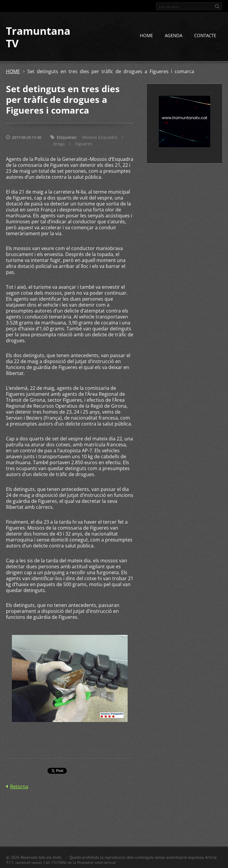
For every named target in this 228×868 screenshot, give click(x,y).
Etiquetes (66, 137)
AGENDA (174, 35)
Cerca (217, 6)
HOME (146, 35)
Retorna (19, 787)
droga (59, 144)
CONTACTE (205, 35)
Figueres (84, 144)
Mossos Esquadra (100, 137)
